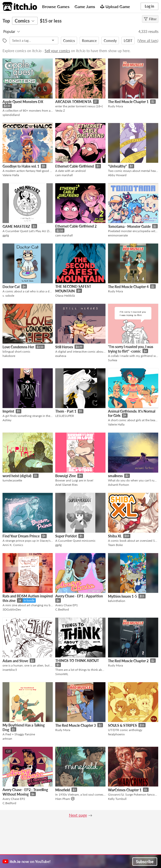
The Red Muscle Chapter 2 (128, 661)
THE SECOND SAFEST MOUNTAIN (73, 289)
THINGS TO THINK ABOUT (77, 661)
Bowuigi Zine (66, 476)
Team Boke (115, 545)
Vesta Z (60, 110)
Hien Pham (63, 799)
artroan (7, 739)
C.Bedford (62, 609)
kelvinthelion (117, 601)
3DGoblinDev (12, 609)
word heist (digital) (17, 476)
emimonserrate (118, 235)
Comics (69, 41)
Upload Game (115, 6)
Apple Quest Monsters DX (23, 102)
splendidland (11, 115)
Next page (78, 815)
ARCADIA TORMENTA (73, 102)
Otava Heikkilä (65, 296)
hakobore (9, 356)
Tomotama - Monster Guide (129, 226)
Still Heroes (64, 347)
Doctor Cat (11, 287)
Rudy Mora (115, 106)
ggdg (6, 235)
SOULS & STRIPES (122, 725)
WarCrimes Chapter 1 (125, 790)
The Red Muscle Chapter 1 (128, 102)
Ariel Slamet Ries (66, 485)
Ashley (7, 420)
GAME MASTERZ (16, 226)
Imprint (8, 411)
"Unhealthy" (118, 166)
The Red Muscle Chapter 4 (128, 287)
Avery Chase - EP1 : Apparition (79, 596)
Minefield (63, 790)
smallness (115, 476)
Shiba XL (115, 536)
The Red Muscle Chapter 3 (76, 725)
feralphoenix (116, 734)
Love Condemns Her (18, 347)
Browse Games (56, 6)
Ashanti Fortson (119, 485)
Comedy (110, 41)
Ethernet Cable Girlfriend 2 (76, 226)
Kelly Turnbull (117, 799)
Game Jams (85, 6)
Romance (89, 41)
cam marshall (64, 175)
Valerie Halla (11, 175)
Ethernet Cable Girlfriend (75, 166)
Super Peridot (66, 536)
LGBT (128, 41)
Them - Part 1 (66, 411)
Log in (149, 6)
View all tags (148, 41)
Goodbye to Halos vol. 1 (21, 166)
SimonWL (62, 674)
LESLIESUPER (65, 416)
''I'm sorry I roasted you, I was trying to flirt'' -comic (131, 349)
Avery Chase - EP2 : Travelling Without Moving (25, 792)
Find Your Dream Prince (21, 536)
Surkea (113, 360)
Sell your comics (57, 51)
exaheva (61, 356)
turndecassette (12, 480)
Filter (150, 19)
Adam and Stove (15, 661)
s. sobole (8, 296)
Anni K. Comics (13, 545)
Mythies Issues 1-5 (122, 596)
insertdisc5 (10, 670)
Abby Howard (117, 175)
